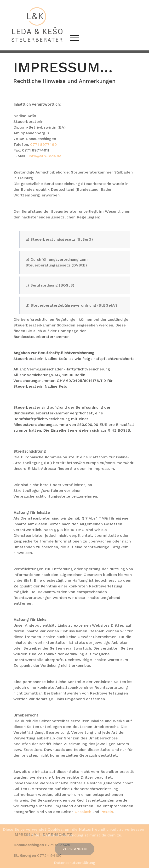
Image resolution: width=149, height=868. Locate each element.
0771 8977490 (43, 144)
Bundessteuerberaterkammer (41, 337)
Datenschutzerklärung (75, 863)
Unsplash (83, 812)
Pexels (107, 812)
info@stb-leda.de (45, 156)
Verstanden (75, 849)
